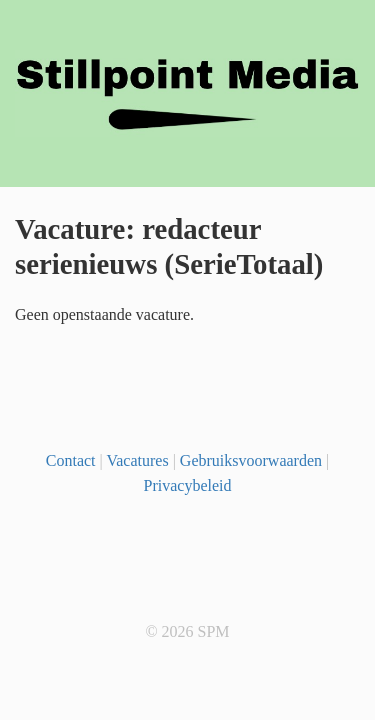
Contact (71, 460)
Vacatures (137, 460)
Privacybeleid (188, 485)
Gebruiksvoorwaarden (251, 460)
